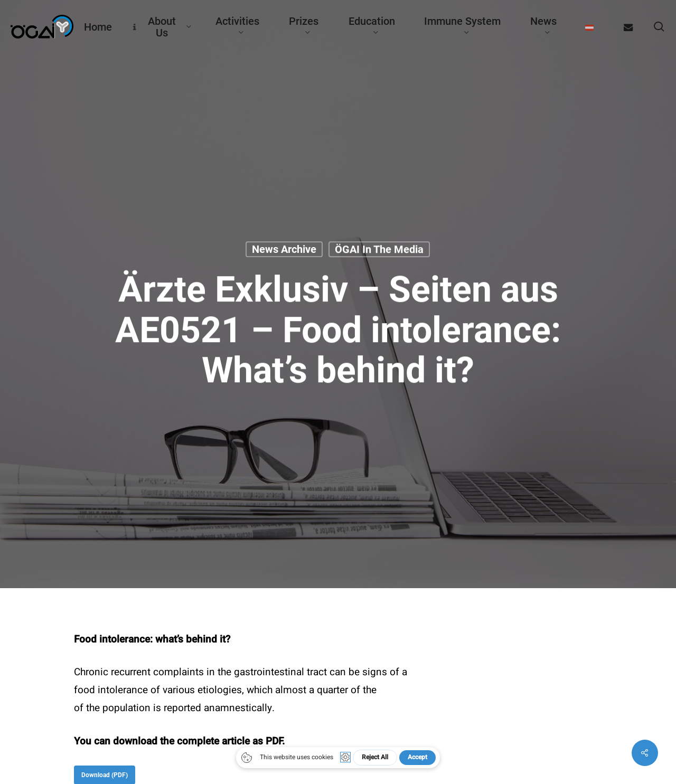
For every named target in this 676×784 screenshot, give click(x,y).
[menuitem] (590, 27)
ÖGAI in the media (379, 249)
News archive (284, 249)
